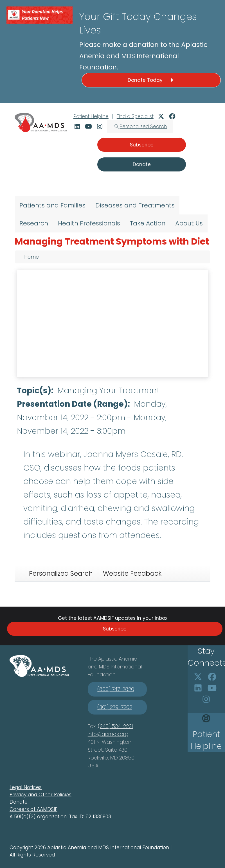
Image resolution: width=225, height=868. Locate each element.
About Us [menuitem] (189, 223)
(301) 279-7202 (115, 707)
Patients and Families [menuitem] (52, 205)
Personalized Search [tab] (61, 573)
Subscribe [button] (142, 145)
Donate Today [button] (151, 80)
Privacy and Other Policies (40, 795)
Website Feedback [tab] (132, 573)
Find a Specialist (135, 116)
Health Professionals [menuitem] (89, 223)
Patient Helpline (91, 116)
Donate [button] (142, 164)
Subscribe (115, 629)
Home (31, 257)
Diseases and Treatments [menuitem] (135, 205)
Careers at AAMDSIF (33, 809)
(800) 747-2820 (116, 689)
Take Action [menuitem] (148, 223)
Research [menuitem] (34, 223)
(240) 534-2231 (115, 726)
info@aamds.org (108, 734)
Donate (19, 802)
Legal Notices (26, 787)
